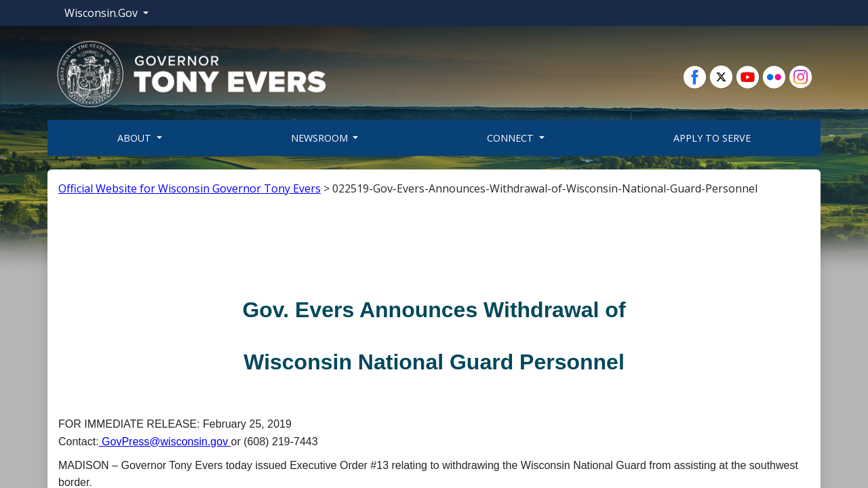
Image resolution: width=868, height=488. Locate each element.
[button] (191, 73)
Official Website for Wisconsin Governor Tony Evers (190, 188)
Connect (512, 138)
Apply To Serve (712, 138)
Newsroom (321, 138)
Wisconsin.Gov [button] (102, 13)
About (136, 138)
